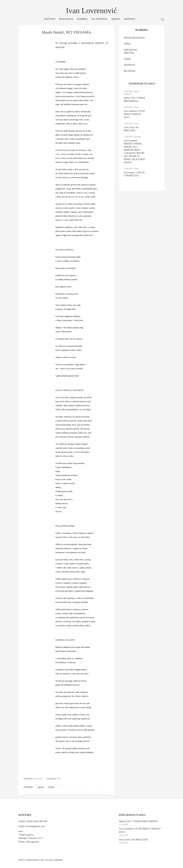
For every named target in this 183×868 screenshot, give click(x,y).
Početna (50, 19)
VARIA (127, 44)
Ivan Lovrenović (92, 11)
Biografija (66, 19)
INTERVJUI (129, 65)
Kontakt (130, 19)
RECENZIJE (130, 71)
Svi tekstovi (99, 19)
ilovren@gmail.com (35, 826)
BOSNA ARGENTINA (134, 38)
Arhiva (116, 19)
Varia (58, 779)
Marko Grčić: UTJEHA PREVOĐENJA (138, 821)
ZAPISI (127, 59)
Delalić (51, 787)
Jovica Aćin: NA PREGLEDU (134, 840)
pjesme (41, 787)
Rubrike (82, 19)
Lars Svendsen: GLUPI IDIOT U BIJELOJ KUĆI (134, 114)
